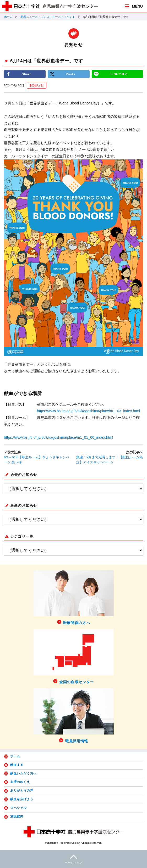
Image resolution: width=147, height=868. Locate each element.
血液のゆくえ (20, 782)
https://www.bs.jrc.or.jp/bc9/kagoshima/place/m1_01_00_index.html (58, 437)
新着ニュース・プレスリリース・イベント (48, 17)
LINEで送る (119, 74)
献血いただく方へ (23, 774)
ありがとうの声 (22, 791)
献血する (17, 765)
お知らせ (37, 85)
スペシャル (18, 808)
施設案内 (17, 816)
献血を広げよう (22, 799)
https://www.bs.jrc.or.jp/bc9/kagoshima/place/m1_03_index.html (88, 411)
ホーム (8, 17)
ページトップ (73, 858)
